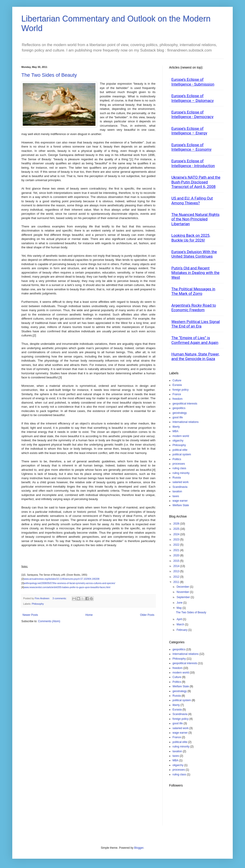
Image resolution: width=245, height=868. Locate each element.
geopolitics (179, 408)
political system (182, 454)
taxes (176, 496)
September (184, 597)
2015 (177, 561)
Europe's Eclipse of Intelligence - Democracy (192, 114)
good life (178, 417)
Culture (177, 380)
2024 (177, 534)
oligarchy (178, 441)
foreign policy (181, 390)
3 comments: (60, 598)
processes (179, 464)
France (177, 394)
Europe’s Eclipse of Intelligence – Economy (191, 147)
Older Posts (147, 615)
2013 (177, 571)
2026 (177, 524)
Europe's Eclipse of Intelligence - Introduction (193, 163)
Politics (177, 459)
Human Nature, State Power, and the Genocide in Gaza (195, 356)
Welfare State (181, 505)
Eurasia (177, 385)
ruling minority (181, 473)
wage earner (180, 501)
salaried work (181, 482)
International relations (186, 422)
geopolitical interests (185, 404)
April (180, 619)
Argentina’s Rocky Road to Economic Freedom (194, 308)
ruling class (179, 468)
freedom (177, 399)
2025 (177, 529)
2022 (177, 545)
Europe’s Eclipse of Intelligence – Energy (189, 131)
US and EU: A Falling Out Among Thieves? (192, 200)
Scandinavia (180, 487)
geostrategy (180, 413)
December (183, 587)
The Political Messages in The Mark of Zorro (193, 291)
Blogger (139, 848)
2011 (177, 582)
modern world (181, 436)
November (183, 592)
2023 (177, 540)
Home (89, 615)
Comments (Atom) (49, 621)
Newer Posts (30, 615)
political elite (180, 450)
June (180, 603)
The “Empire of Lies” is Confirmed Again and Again (195, 340)
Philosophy (38, 604)
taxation (177, 491)
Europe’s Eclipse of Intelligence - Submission (193, 82)
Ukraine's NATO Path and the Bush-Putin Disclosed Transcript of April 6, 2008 (196, 182)
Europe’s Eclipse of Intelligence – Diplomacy (192, 98)
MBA (175, 431)
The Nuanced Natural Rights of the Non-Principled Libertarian (195, 219)
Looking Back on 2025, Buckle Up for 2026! (191, 238)
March (181, 624)
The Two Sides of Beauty (49, 75)
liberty (176, 427)
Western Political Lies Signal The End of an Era (196, 324)
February (182, 630)
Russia (177, 478)
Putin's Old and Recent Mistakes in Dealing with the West (195, 273)
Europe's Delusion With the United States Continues (194, 254)
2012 (177, 577)
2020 (177, 555)
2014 (177, 566)
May (180, 608)
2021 (177, 550)
